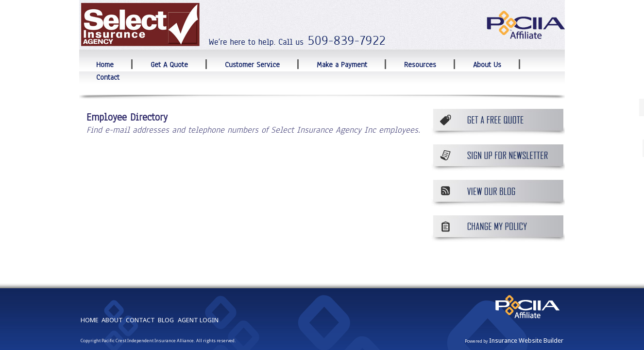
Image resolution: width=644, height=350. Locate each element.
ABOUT (112, 292)
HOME (90, 292)
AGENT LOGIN (198, 292)
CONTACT (140, 292)
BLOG (166, 292)
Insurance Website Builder (526, 312)
